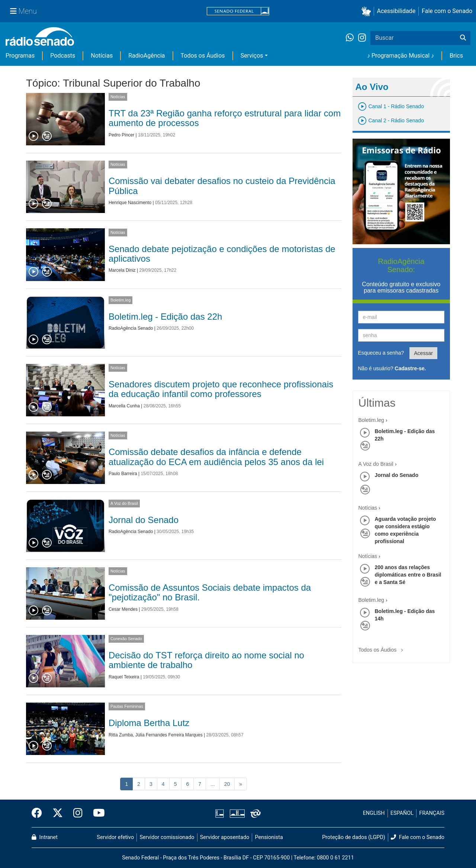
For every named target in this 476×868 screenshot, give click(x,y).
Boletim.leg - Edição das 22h (165, 317)
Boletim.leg (120, 300)
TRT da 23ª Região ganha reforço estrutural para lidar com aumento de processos (225, 118)
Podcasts (63, 56)
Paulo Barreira (123, 474)
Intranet (45, 837)
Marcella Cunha (124, 406)
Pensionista (269, 837)
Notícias (102, 56)
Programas (20, 56)
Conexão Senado (126, 639)
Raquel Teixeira (124, 677)
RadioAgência (147, 56)
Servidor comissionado (167, 837)
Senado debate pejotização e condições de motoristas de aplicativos (222, 254)
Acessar (423, 353)
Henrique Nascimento (130, 203)
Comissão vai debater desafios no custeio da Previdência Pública (222, 186)
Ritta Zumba (121, 735)
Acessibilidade (396, 11)
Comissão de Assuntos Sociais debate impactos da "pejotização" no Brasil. (210, 592)
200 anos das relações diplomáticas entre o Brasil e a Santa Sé (408, 575)
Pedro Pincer (121, 135)
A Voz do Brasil (124, 503)
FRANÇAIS (432, 813)
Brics (456, 56)
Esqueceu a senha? (381, 353)
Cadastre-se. (410, 368)
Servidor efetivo (115, 837)
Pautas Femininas (127, 706)
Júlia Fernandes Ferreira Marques (169, 735)
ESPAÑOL (402, 813)
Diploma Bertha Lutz (149, 723)
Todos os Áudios (203, 56)
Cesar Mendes (123, 609)
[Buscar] (463, 38)
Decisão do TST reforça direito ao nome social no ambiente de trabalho (206, 660)
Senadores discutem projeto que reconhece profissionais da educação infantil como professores (221, 389)
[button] (368, 11)
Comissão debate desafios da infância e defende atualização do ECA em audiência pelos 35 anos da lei (216, 457)
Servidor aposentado (225, 837)
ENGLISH (374, 813)
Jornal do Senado (144, 520)
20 (227, 784)
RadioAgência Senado (131, 328)
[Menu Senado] (23, 11)
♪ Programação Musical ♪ (401, 56)
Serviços (252, 56)
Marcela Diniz (122, 270)
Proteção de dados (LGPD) (354, 837)
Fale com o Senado (447, 11)
